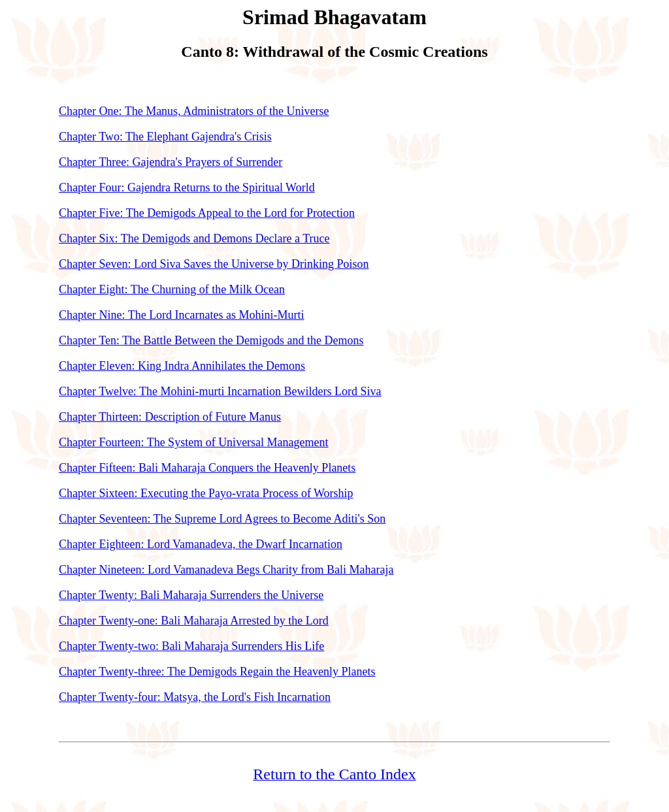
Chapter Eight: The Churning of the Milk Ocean (172, 289)
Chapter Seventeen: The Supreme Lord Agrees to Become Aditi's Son (222, 519)
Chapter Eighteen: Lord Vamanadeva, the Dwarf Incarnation (201, 544)
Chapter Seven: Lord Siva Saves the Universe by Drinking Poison (214, 264)
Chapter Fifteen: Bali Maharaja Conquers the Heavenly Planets (207, 468)
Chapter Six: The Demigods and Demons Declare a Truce (194, 238)
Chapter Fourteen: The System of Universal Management (194, 442)
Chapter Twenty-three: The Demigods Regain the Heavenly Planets (217, 672)
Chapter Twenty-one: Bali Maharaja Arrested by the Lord (194, 621)
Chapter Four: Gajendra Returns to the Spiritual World (187, 187)
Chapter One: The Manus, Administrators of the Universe (194, 111)
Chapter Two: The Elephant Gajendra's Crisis (165, 137)
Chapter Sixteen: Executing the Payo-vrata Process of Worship (206, 493)
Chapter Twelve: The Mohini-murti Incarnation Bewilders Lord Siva (220, 391)
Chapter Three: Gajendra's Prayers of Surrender (171, 162)
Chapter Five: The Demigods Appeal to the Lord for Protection (207, 213)
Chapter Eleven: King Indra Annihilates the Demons (182, 366)
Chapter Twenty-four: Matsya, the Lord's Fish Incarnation (195, 697)
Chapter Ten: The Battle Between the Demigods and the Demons (211, 340)
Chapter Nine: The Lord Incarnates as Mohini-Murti (182, 315)
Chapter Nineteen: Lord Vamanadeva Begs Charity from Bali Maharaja (226, 570)
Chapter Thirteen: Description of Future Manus (170, 417)
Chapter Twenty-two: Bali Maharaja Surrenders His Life (191, 646)
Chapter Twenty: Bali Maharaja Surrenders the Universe (191, 595)
